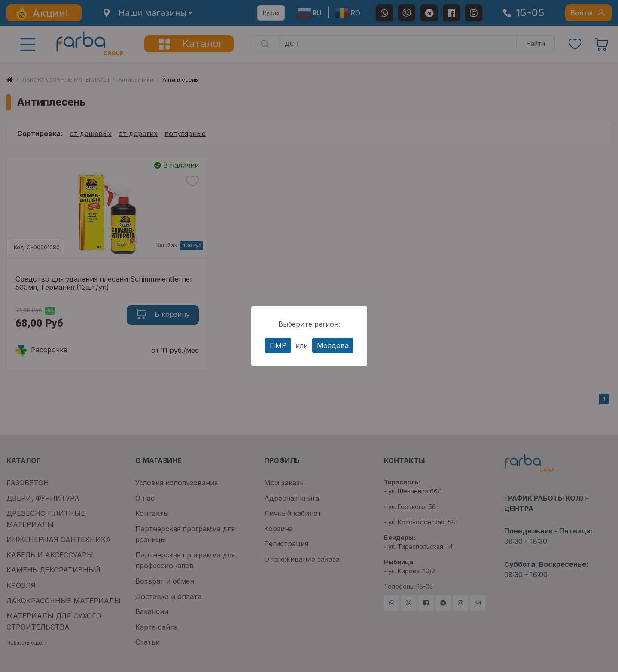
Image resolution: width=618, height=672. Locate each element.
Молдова (333, 345)
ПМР (278, 345)
